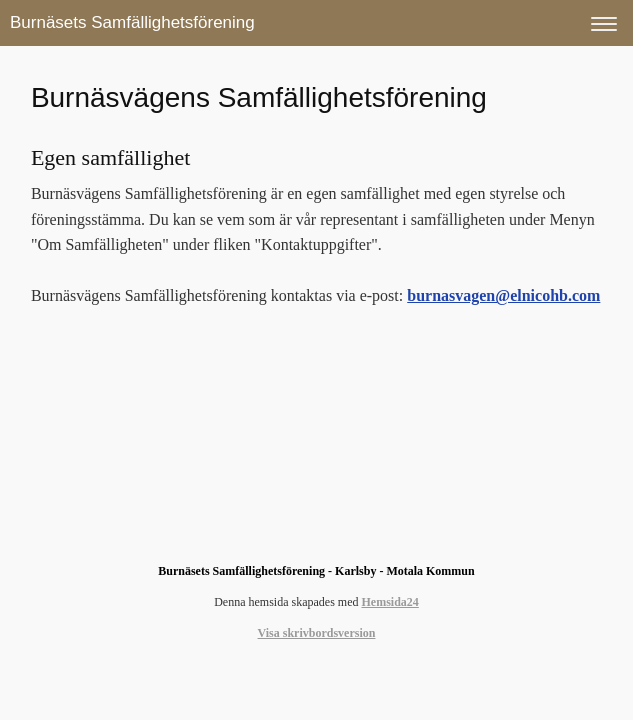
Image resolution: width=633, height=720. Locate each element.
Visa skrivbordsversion (317, 633)
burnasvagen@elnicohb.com (503, 295)
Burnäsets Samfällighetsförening (132, 22)
